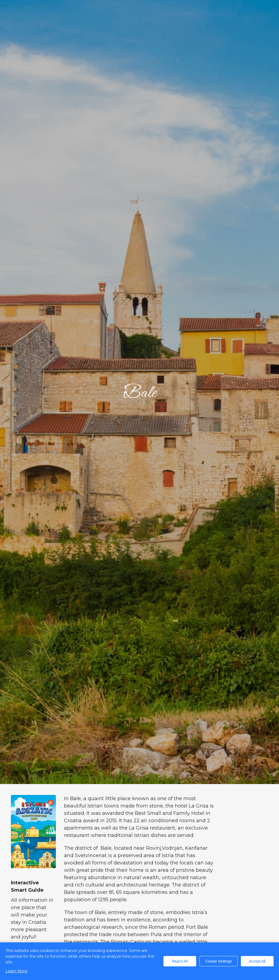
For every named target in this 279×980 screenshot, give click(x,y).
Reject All (180, 961)
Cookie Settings (219, 961)
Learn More (16, 971)
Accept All (257, 961)
